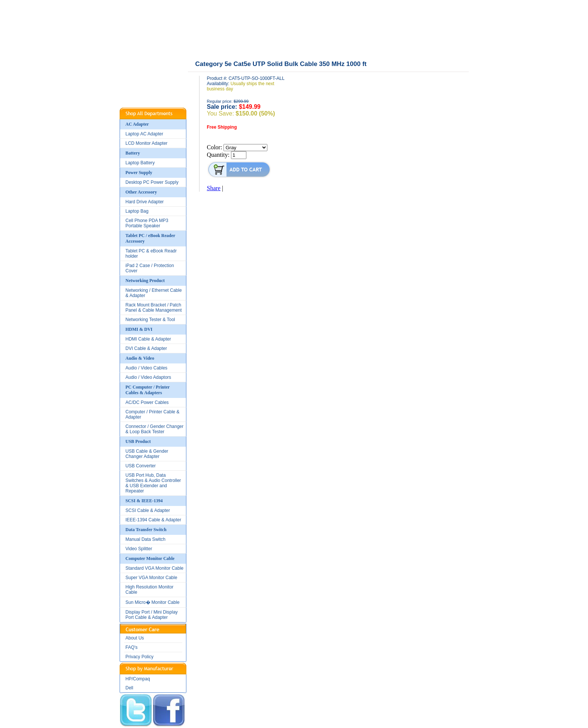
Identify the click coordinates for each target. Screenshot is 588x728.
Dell (130, 688)
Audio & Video (140, 358)
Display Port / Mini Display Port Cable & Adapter (152, 615)
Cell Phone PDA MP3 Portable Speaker (147, 223)
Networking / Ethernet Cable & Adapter (154, 293)
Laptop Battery (140, 163)
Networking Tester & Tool (150, 320)
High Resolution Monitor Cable (150, 590)
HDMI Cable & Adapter (148, 339)
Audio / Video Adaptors (148, 377)
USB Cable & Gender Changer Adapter (147, 454)
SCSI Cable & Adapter (148, 510)
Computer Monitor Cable (150, 558)
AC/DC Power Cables (147, 402)
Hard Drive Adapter (145, 202)
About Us (135, 638)
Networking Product (145, 281)
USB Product (138, 441)
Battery (133, 153)
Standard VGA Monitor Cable (155, 568)
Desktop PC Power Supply (152, 182)
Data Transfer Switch (146, 530)
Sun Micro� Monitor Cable (153, 602)
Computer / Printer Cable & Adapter (153, 414)
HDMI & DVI (139, 329)
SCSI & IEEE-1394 (144, 501)
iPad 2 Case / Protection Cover (150, 268)
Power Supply (139, 173)
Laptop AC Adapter (145, 134)
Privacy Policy (140, 657)
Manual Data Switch (146, 539)
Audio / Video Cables (147, 368)
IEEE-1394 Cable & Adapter (154, 520)
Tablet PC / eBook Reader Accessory (151, 238)
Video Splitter (139, 549)
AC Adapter (137, 124)
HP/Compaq (138, 679)
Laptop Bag (137, 211)
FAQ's (132, 647)
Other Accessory (141, 192)
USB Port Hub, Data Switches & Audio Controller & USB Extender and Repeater (153, 483)
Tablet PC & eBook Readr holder (151, 254)
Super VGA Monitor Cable (151, 578)
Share (214, 188)
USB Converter (141, 466)
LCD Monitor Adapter (147, 143)
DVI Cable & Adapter (146, 348)
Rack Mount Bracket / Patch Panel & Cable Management (154, 308)
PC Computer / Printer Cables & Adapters (148, 390)
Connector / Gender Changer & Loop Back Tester (155, 429)
